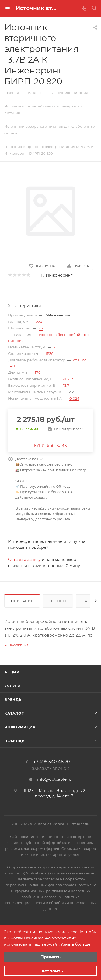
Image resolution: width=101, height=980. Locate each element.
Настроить (51, 971)
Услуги (13, 686)
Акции (12, 672)
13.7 (66, 385)
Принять (50, 957)
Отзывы (58, 601)
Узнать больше (76, 944)
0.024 (74, 398)
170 (38, 372)
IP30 (50, 353)
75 (41, 328)
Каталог (14, 713)
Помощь (14, 741)
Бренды (13, 699)
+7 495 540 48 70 (52, 762)
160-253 (67, 379)
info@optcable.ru (54, 779)
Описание (22, 601)
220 (39, 322)
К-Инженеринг (57, 275)
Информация (20, 727)
